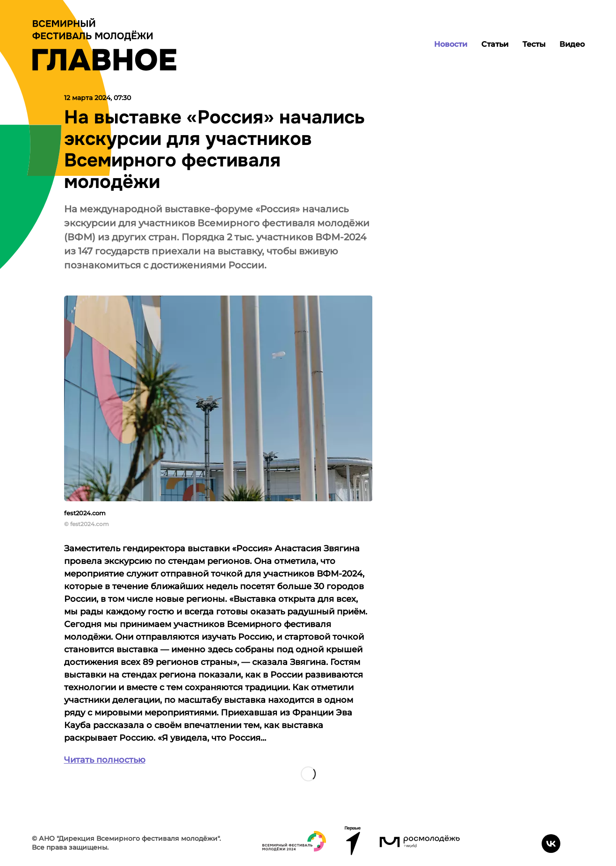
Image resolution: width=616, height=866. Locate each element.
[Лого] (104, 44)
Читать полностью (105, 760)
